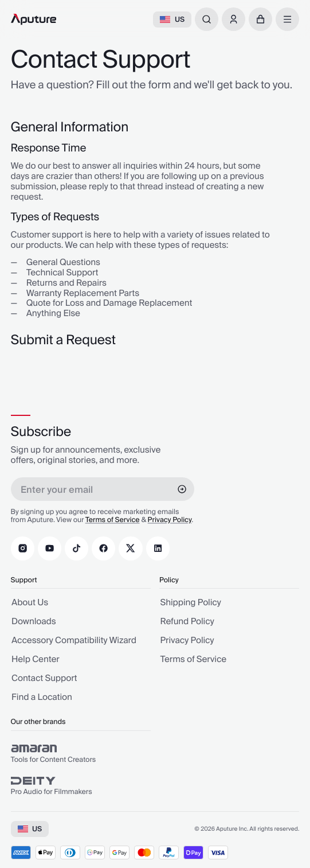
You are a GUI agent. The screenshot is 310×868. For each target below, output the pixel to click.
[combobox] (207, 19)
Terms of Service (113, 520)
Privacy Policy (170, 520)
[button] (260, 19)
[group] (81, 754)
